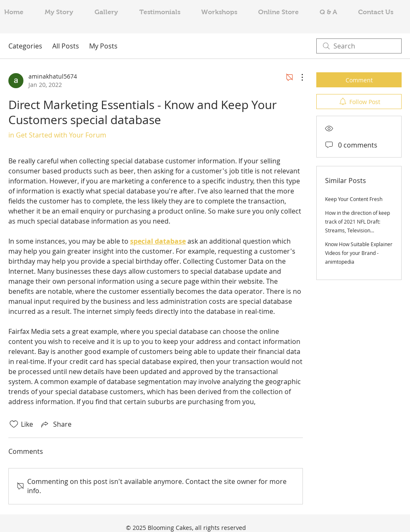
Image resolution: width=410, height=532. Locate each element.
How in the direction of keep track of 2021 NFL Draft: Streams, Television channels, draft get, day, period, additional (357, 230)
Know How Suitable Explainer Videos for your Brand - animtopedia (359, 253)
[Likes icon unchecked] (14, 424)
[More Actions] (298, 77)
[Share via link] (56, 424)
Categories (25, 46)
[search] (359, 46)
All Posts (66, 46)
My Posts (103, 46)
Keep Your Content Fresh (354, 199)
